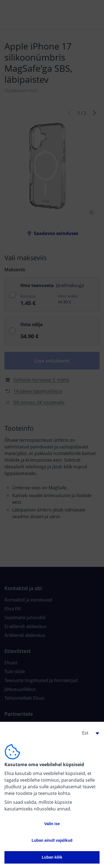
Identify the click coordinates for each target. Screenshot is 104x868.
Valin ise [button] (52, 824)
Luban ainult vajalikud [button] (52, 840)
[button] (88, 733)
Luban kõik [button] (52, 857)
